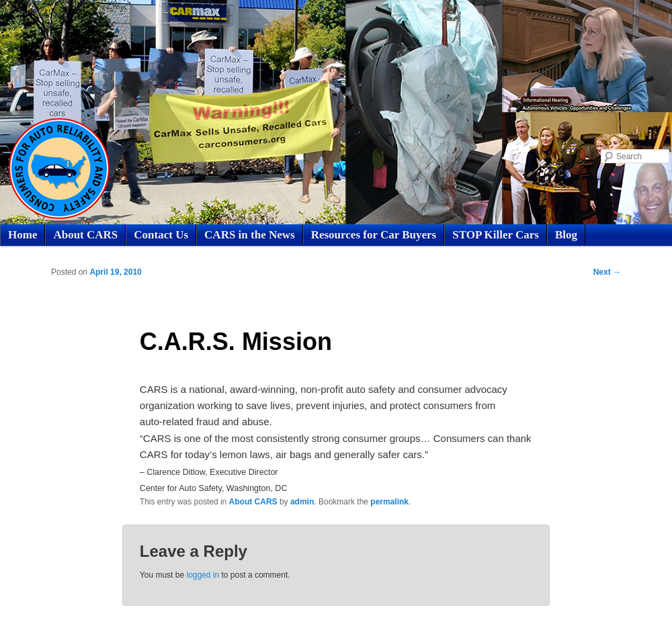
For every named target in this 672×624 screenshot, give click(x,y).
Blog (566, 235)
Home (23, 235)
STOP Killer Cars (496, 235)
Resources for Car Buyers (374, 235)
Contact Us (161, 235)
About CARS (85, 235)
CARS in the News (250, 235)
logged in (203, 575)
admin (302, 502)
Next (607, 272)
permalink (389, 502)
